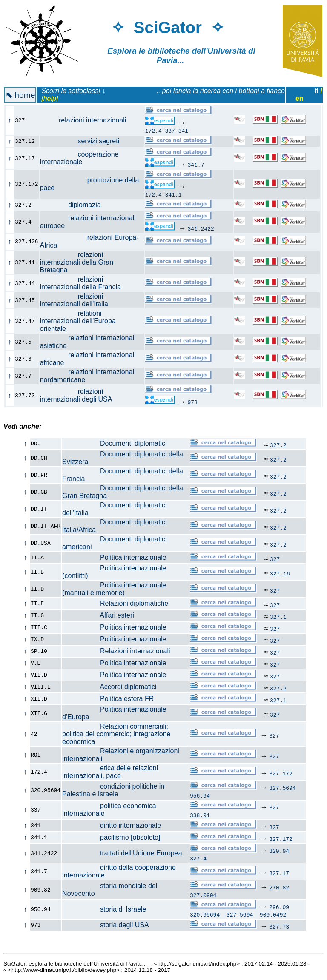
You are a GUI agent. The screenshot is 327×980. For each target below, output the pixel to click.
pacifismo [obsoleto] (111, 837)
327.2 (278, 445)
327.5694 (282, 788)
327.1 (278, 617)
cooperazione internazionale (79, 158)
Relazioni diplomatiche (115, 603)
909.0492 (273, 914)
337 (170, 131)
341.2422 (201, 228)
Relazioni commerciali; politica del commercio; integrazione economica (116, 734)
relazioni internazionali (88, 120)
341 (183, 131)
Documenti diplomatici (114, 443)
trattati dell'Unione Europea (122, 853)
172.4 (153, 131)
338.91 (200, 815)
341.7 (196, 165)
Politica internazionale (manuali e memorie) (114, 589)
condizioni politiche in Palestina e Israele (113, 790)
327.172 (281, 773)
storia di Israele (104, 909)
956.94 (200, 795)
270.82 (279, 887)
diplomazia (75, 205)
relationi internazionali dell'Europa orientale (78, 321)
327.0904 (203, 895)
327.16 (280, 573)
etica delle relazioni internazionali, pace (110, 772)
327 (275, 559)
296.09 (279, 907)
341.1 (174, 194)
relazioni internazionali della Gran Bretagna (77, 262)
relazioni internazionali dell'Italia (79, 300)
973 (192, 402)
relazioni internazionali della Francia (85, 283)
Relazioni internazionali (116, 651)
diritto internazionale (112, 825)
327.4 (198, 858)
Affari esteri (98, 615)
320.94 (279, 851)
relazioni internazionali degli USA (81, 395)
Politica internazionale (114, 557)
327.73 (279, 926)
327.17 (279, 873)
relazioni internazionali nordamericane (88, 376)
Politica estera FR (108, 699)
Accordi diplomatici (109, 687)
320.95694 (205, 914)
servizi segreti (85, 141)
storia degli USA (106, 925)
